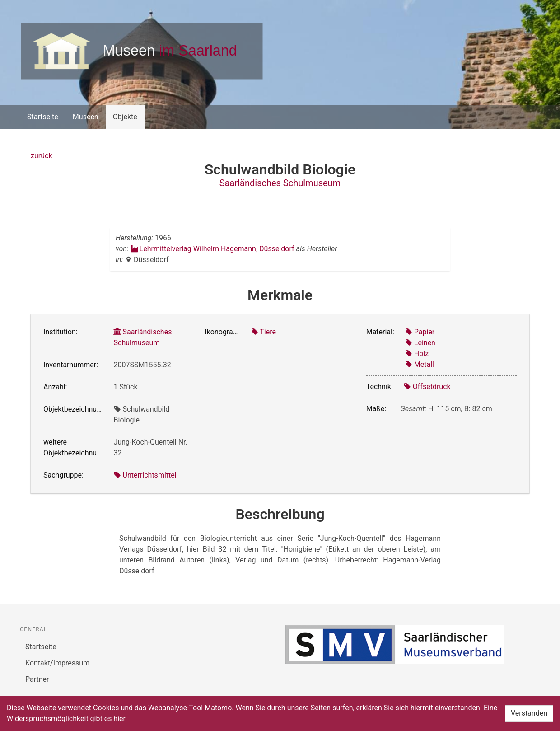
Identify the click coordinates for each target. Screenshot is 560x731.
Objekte (125, 117)
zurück (41, 156)
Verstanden (529, 713)
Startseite (43, 117)
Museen (86, 117)
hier (119, 719)
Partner (37, 679)
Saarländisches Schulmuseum (280, 183)
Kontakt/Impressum (57, 663)
